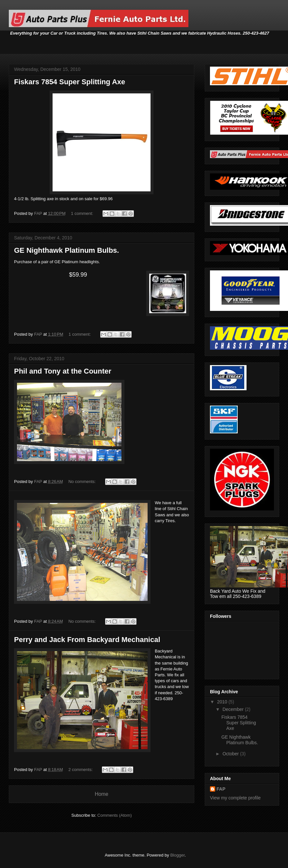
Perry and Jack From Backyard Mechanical (87, 640)
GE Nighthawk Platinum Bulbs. (66, 250)
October (231, 754)
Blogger (177, 855)
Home (102, 794)
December (233, 709)
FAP (221, 789)
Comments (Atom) (114, 815)
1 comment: (83, 213)
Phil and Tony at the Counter (63, 371)
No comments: (82, 482)
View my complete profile (235, 798)
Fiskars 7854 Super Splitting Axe (70, 82)
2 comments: (81, 770)
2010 (223, 702)
